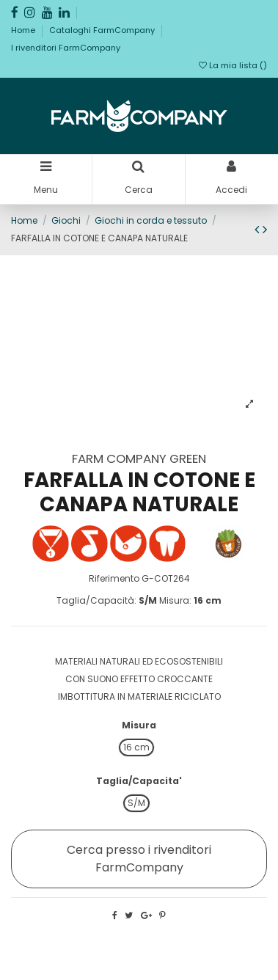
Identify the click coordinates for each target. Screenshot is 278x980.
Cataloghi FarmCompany (103, 30)
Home (24, 30)
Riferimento (114, 578)
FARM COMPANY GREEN (139, 458)
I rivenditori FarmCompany (66, 48)
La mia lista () (233, 65)
